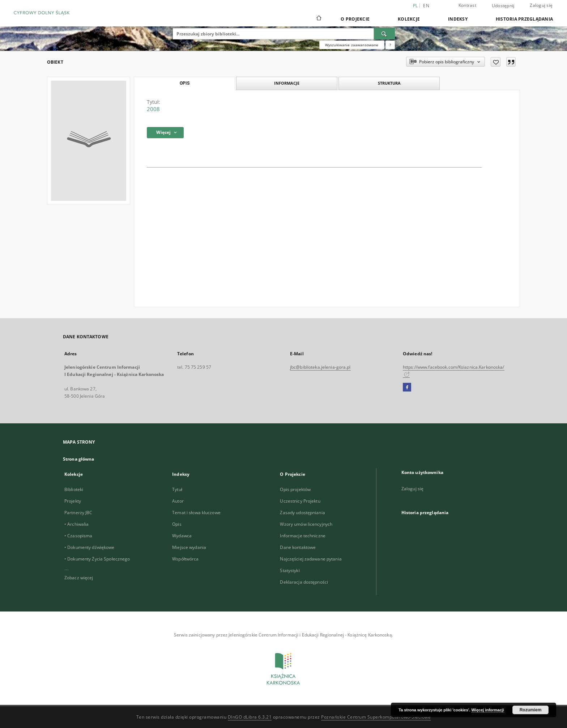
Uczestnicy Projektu (300, 501)
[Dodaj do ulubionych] (496, 62)
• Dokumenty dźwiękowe (89, 547)
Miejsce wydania (189, 547)
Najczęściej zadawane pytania (311, 559)
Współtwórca (185, 559)
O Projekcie (355, 19)
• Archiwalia (76, 524)
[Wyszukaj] (384, 34)
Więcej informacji (488, 710)
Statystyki (290, 570)
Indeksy (458, 19)
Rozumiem (531, 710)
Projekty (73, 501)
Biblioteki (74, 489)
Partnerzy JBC (78, 513)
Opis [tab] (185, 83)
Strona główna (79, 459)
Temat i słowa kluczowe (196, 513)
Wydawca (182, 536)
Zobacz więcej (79, 578)
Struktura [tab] (389, 83)
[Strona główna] (318, 19)
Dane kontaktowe (298, 547)
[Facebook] (407, 388)
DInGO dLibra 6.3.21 (250, 717)
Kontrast (467, 5)
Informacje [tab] (287, 83)
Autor (178, 501)
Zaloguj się (541, 5)
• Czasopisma (78, 536)
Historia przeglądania (524, 19)
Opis (177, 524)
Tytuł (177, 489)
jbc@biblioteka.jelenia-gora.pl (320, 367)
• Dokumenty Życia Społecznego (97, 559)
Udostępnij (503, 6)
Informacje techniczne (303, 536)
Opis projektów (295, 489)
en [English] (426, 6)
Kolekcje (409, 19)
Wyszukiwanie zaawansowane (352, 45)
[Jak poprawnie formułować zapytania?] (390, 45)
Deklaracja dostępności (304, 582)
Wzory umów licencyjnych (306, 524)
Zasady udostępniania (302, 513)
